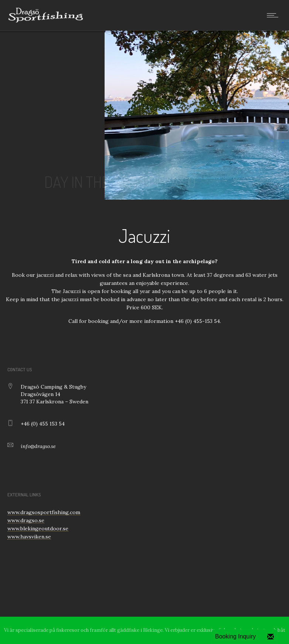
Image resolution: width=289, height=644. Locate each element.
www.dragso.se (26, 520)
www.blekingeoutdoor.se (38, 528)
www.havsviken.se (29, 537)
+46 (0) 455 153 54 (43, 424)
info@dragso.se (38, 446)
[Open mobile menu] (274, 15)
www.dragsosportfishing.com (44, 512)
